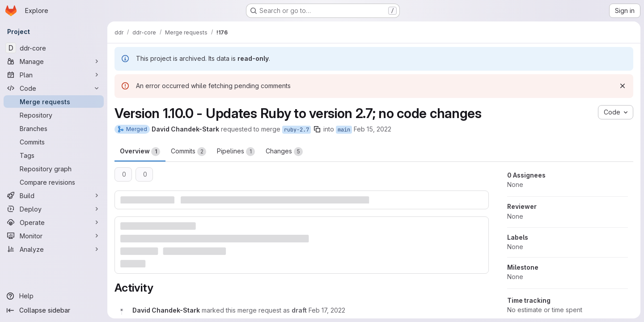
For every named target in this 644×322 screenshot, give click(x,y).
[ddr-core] (54, 48)
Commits (189, 152)
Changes (284, 152)
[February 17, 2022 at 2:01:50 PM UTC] (327, 310)
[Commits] (54, 142)
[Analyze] (54, 249)
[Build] (54, 195)
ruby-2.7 (297, 130)
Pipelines (236, 152)
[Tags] (54, 155)
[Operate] (54, 222)
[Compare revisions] (54, 182)
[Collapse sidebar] (54, 310)
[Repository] (54, 115)
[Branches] (54, 128)
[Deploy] (54, 209)
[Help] (54, 296)
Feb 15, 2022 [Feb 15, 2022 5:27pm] (373, 129)
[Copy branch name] (317, 129)
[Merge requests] (54, 102)
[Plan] (54, 75)
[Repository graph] (54, 169)
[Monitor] (54, 236)
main (344, 130)
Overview (140, 152)
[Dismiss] (623, 86)
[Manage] (54, 61)
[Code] (54, 88)
